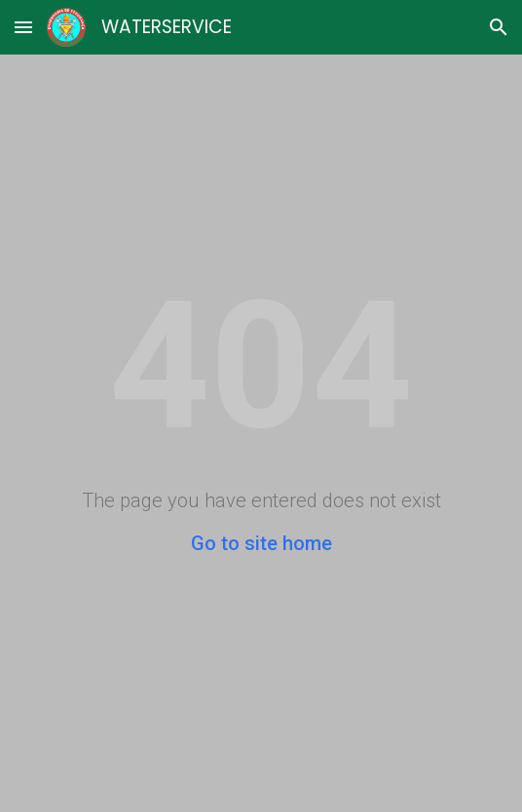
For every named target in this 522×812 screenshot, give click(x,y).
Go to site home (261, 543)
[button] (23, 27)
